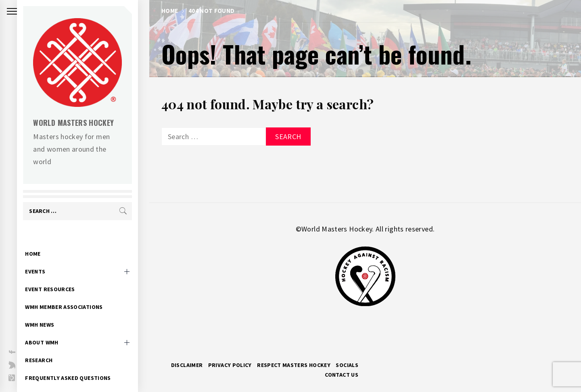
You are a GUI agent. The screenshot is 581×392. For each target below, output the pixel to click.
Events (46, 259)
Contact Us (342, 375)
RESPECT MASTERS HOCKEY (294, 365)
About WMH (53, 330)
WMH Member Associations (75, 294)
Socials (347, 365)
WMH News (51, 312)
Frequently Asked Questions (79, 365)
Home (44, 241)
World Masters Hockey (85, 123)
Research (50, 348)
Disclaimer (187, 365)
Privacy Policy (230, 365)
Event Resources (61, 277)
